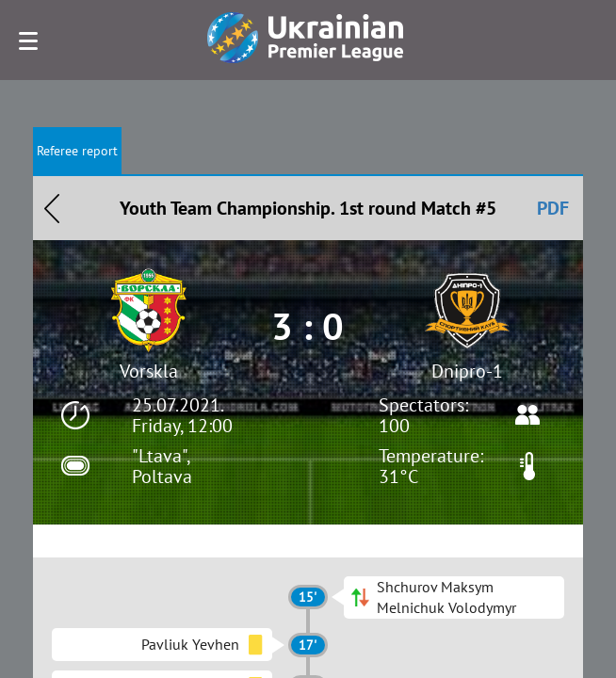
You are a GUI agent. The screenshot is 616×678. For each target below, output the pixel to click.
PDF (553, 208)
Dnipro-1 (467, 371)
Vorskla (149, 371)
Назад (52, 208)
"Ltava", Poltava (162, 466)
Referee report (77, 151)
